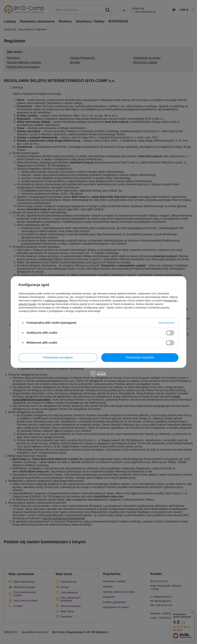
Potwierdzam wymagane (58, 357)
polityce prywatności (57, 301)
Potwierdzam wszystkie (140, 357)
